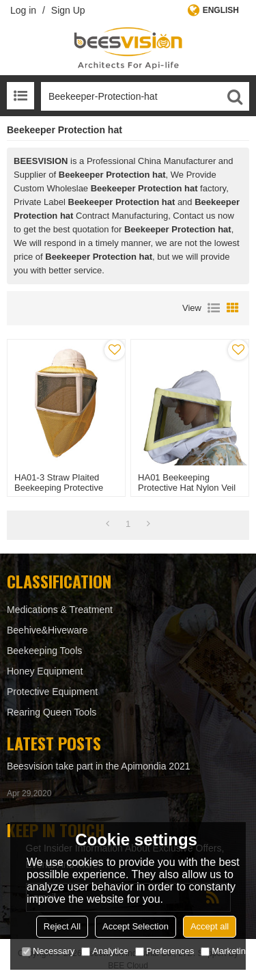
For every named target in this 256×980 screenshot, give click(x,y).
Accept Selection (136, 926)
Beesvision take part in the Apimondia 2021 (99, 766)
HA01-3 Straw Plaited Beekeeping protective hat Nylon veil (59, 488)
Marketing (226, 951)
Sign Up (68, 10)
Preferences (165, 951)
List (214, 308)
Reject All (62, 926)
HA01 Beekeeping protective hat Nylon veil (187, 482)
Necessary (48, 951)
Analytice (105, 951)
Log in (23, 10)
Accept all (210, 926)
